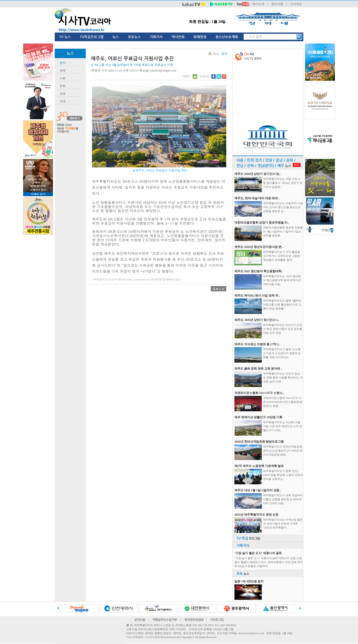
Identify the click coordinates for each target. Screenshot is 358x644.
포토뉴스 (134, 37)
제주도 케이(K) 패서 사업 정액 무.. (257, 296)
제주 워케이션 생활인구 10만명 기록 (258, 417)
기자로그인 (217, 620)
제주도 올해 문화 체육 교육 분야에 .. (258, 369)
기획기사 (156, 37)
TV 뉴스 (65, 37)
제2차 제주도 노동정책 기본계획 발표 (259, 466)
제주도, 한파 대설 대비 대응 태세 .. (257, 198)
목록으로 (219, 289)
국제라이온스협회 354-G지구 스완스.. (259, 393)
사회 (63, 78)
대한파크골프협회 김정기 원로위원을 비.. (262, 223)
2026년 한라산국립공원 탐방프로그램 (259, 442)
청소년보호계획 (227, 37)
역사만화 (178, 37)
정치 (63, 63)
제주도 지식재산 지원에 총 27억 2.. (257, 344)
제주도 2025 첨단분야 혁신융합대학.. (259, 271)
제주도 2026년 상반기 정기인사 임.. (258, 174)
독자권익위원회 (194, 620)
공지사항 (277, 4)
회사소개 (258, 4)
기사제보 (296, 4)
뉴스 (116, 37)
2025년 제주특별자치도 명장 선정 (256, 515)
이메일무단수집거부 (165, 620)
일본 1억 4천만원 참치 (249, 581)
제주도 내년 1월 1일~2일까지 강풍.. (258, 490)
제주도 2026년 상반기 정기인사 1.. (257, 320)
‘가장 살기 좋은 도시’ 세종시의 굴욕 (258, 553)
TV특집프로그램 (92, 37)
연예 (63, 101)
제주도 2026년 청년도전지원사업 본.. (259, 247)
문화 (63, 86)
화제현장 (200, 37)
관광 (63, 94)
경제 (63, 71)
